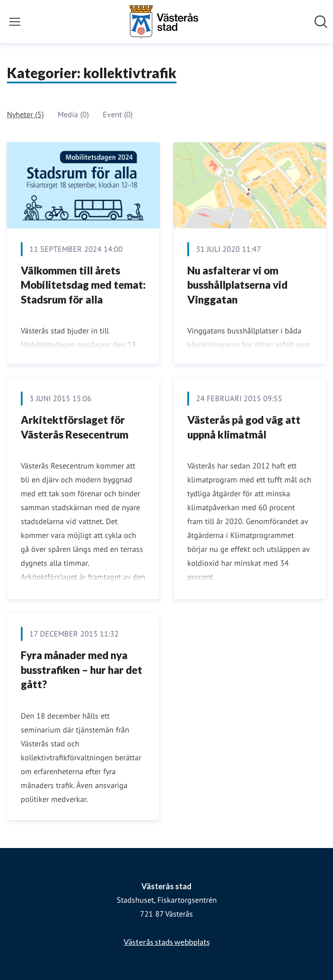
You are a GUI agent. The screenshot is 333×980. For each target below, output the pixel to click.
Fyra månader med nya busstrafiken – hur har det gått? (82, 670)
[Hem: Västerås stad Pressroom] (164, 22)
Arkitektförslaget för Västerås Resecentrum (75, 427)
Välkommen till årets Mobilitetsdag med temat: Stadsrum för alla (83, 285)
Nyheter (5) (25, 114)
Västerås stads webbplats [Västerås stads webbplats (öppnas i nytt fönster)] (167, 942)
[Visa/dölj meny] (15, 22)
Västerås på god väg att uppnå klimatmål (244, 427)
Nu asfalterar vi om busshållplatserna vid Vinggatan (237, 285)
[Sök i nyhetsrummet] (321, 22)
